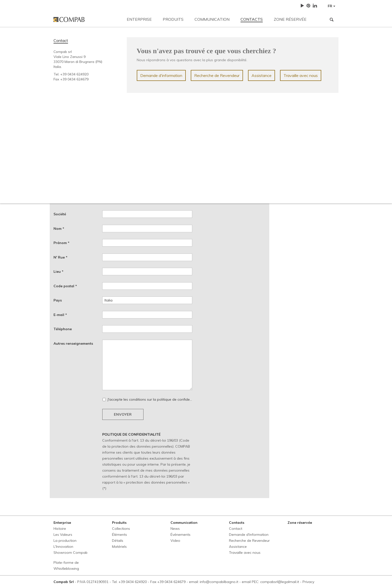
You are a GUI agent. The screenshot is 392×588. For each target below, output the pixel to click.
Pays (58, 300)
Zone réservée (290, 19)
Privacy (308, 582)
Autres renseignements (73, 343)
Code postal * (65, 286)
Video (175, 541)
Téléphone (63, 329)
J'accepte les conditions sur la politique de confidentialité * (147, 399)
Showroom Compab (70, 553)
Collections (121, 529)
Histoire (60, 529)
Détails (118, 541)
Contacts (252, 19)
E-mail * (60, 315)
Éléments (119, 535)
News (175, 529)
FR (331, 6)
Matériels (119, 547)
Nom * (59, 229)
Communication (212, 19)
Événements (180, 535)
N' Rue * (60, 257)
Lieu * (58, 272)
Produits (173, 19)
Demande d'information (161, 75)
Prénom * (61, 243)
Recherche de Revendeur (217, 75)
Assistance (261, 75)
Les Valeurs (63, 535)
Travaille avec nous (301, 75)
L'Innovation (63, 547)
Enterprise (139, 19)
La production (65, 541)
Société (60, 214)
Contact (61, 40)
